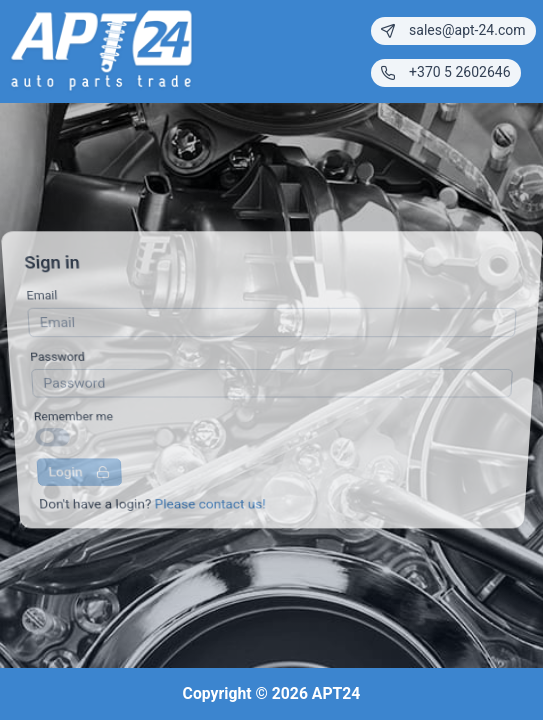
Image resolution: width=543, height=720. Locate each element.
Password (56, 359)
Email (40, 302)
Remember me (73, 413)
